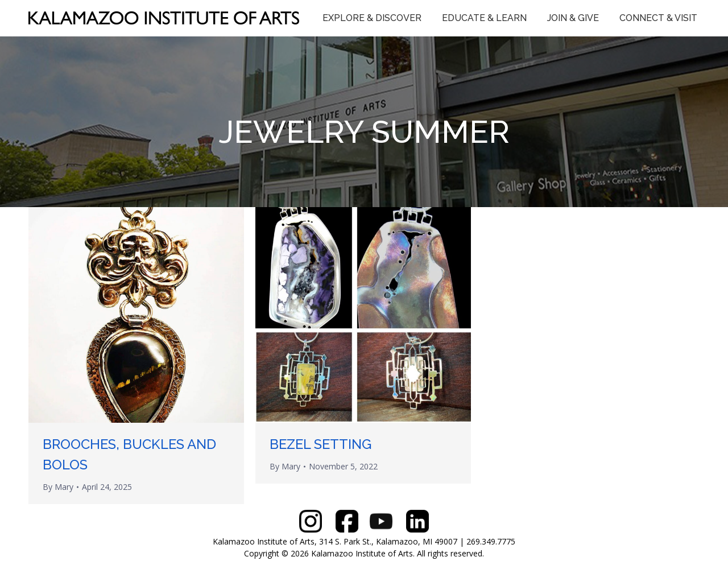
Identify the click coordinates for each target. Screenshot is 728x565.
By (58, 487)
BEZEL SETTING (320, 444)
